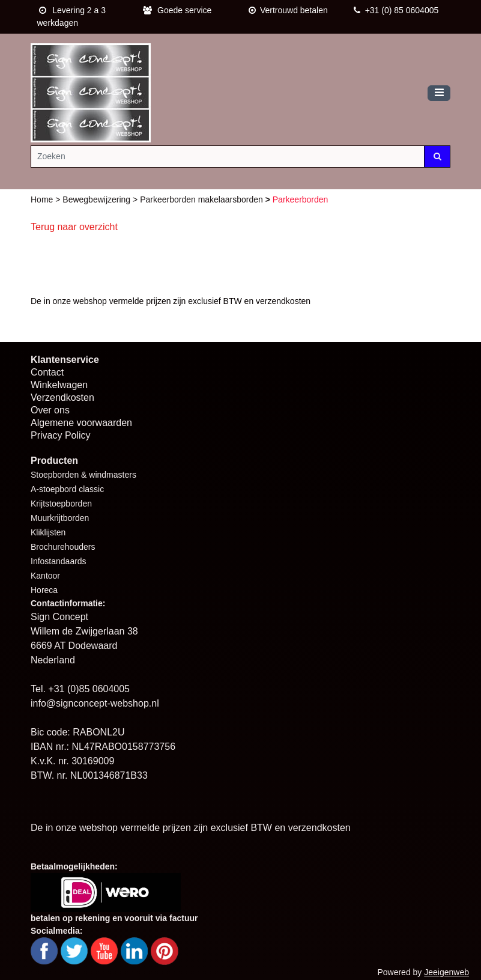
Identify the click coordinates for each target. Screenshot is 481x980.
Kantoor (45, 576)
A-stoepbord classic (67, 489)
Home (43, 199)
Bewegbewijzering (98, 199)
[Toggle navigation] (439, 93)
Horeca (44, 590)
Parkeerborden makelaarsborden (203, 199)
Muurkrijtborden (60, 518)
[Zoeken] (228, 157)
